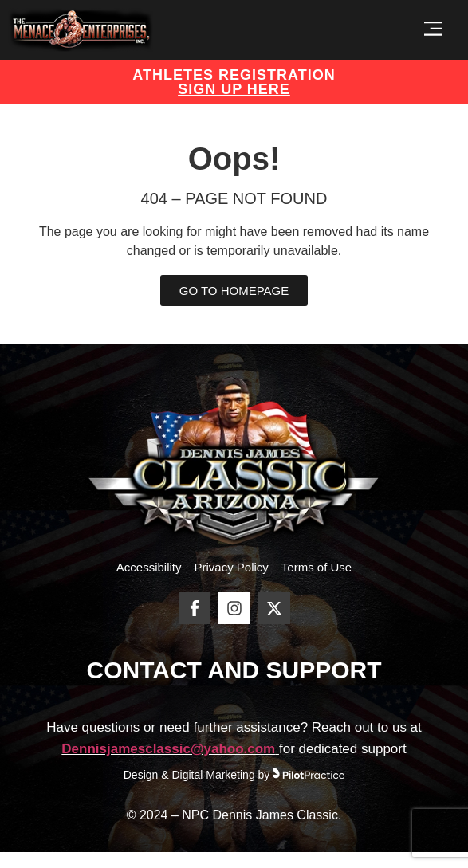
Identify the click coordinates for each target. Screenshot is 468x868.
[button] (433, 30)
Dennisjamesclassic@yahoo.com (168, 749)
